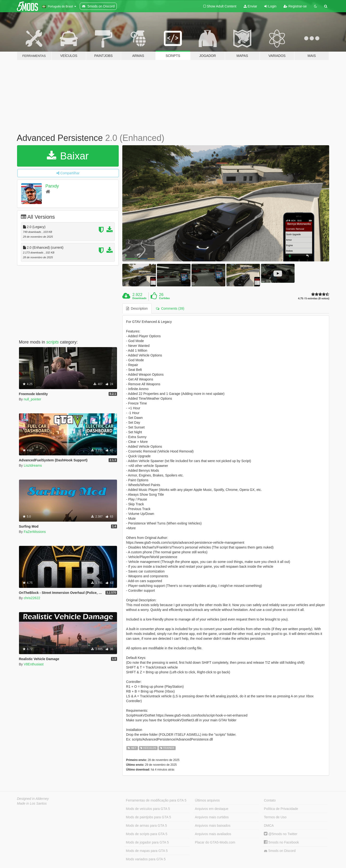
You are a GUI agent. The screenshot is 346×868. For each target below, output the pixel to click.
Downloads (139, 298)
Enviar (250, 6)
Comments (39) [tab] (170, 308)
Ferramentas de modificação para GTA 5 (156, 800)
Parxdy (52, 186)
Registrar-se (295, 6)
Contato (270, 800)
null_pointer (32, 399)
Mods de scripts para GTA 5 (147, 834)
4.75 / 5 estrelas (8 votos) (314, 298)
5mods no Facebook (281, 842)
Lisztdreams (33, 465)
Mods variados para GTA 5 (146, 859)
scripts (53, 342)
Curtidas (164, 298)
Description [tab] (137, 308)
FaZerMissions (35, 532)
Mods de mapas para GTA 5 (147, 851)
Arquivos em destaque (212, 809)
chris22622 (32, 598)
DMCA (269, 826)
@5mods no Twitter (281, 834)
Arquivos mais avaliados (213, 834)
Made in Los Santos (32, 803)
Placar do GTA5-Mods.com (215, 842)
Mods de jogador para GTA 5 (147, 842)
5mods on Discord (280, 851)
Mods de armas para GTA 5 (146, 826)
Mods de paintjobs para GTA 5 (148, 817)
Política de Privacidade (281, 809)
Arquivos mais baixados (213, 826)
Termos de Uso (275, 817)
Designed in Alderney (33, 799)
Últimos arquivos (207, 800)
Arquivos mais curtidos (212, 817)
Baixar (68, 156)
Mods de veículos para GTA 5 (148, 809)
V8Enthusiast (34, 664)
